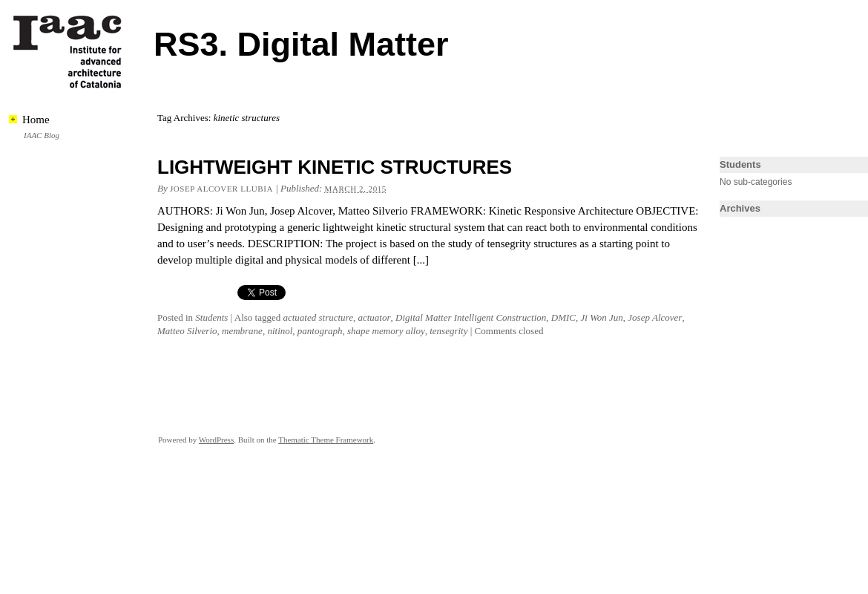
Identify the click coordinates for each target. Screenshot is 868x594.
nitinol (280, 331)
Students (211, 317)
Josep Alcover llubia (221, 189)
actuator (374, 317)
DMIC (563, 317)
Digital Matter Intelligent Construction (471, 317)
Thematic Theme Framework (326, 440)
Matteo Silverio (187, 331)
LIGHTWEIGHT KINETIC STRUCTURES (335, 167)
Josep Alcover (655, 317)
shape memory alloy (386, 331)
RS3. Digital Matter (301, 44)
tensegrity (448, 331)
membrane (242, 331)
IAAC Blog (42, 135)
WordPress (216, 440)
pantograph (320, 331)
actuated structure (318, 317)
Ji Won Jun (602, 317)
